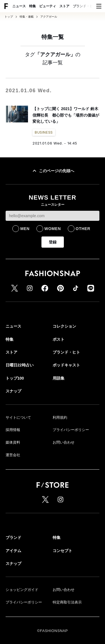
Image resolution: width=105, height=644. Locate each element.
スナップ (13, 391)
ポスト (59, 339)
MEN (25, 229)
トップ (9, 17)
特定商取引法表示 (67, 602)
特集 (32, 6)
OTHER (83, 229)
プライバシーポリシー (71, 430)
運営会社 (13, 455)
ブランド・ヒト (85, 6)
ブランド (13, 538)
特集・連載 (27, 17)
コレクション (64, 326)
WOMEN (53, 229)
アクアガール (49, 17)
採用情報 (13, 430)
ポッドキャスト (66, 365)
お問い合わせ (64, 442)
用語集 (59, 378)
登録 (53, 242)
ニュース (19, 6)
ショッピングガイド (22, 590)
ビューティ (48, 6)
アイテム (13, 551)
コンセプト (62, 551)
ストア (64, 6)
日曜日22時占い (20, 365)
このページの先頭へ (53, 171)
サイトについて (18, 417)
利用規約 (60, 417)
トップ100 (15, 378)
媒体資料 (13, 442)
